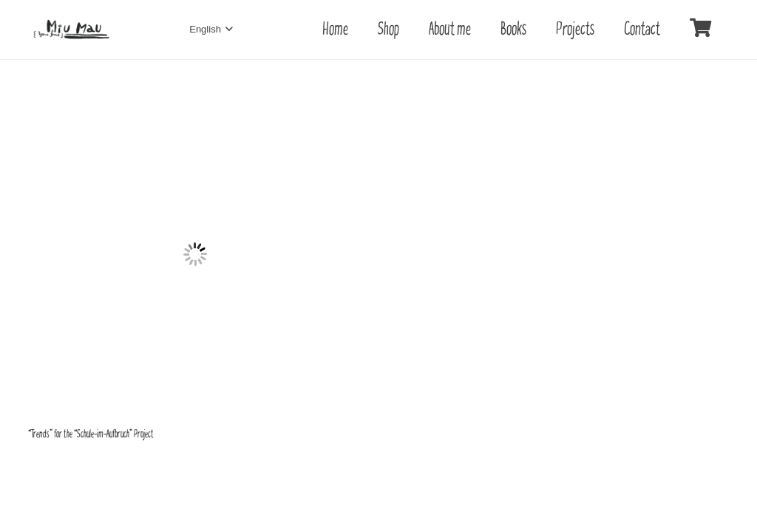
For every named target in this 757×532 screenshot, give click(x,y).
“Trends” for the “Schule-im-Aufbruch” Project (91, 434)
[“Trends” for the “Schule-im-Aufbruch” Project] (195, 96)
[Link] (72, 30)
